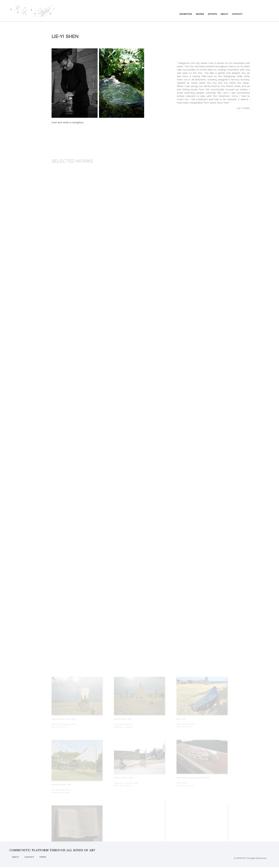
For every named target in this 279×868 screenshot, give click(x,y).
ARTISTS (212, 16)
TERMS (47, 859)
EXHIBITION (177, 16)
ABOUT (229, 16)
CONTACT (246, 16)
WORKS (196, 16)
